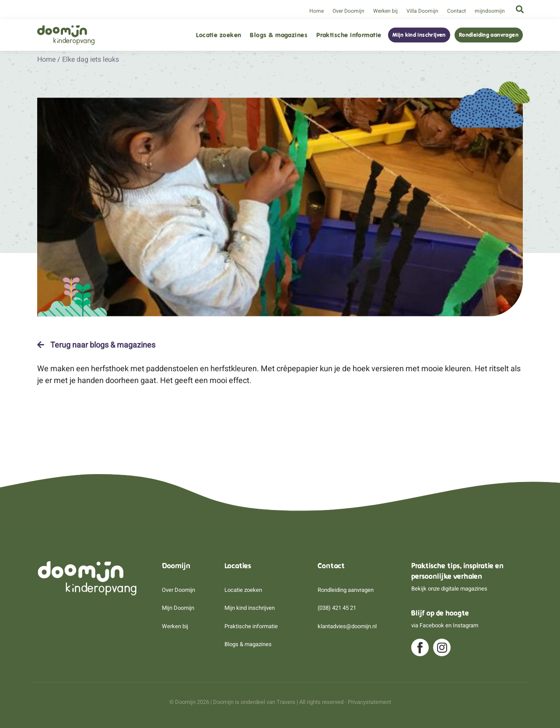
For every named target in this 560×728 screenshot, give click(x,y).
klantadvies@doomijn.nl (347, 626)
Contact (457, 11)
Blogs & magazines (279, 35)
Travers (286, 702)
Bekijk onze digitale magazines (449, 589)
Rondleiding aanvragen (489, 35)
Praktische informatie (349, 35)
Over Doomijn (348, 11)
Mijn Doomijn (178, 608)
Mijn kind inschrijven (419, 35)
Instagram (465, 625)
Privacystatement (369, 702)
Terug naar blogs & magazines (96, 345)
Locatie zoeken (219, 35)
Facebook (432, 625)
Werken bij (385, 11)
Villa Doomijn (422, 11)
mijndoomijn (490, 11)
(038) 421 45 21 (337, 608)
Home (317, 11)
